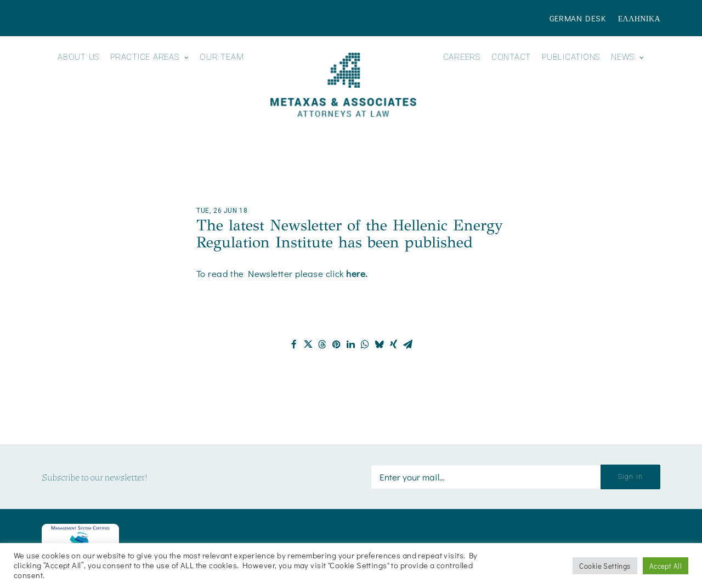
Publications (571, 57)
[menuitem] (580, 18)
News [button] (628, 57)
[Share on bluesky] (380, 344)
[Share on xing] (394, 344)
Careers (462, 57)
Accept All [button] (666, 566)
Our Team (222, 57)
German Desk (578, 18)
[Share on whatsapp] (365, 344)
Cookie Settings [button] (605, 566)
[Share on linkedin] (351, 344)
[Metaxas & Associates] (343, 85)
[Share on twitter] (308, 344)
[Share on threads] (322, 344)
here (356, 273)
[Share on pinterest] (337, 344)
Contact (511, 57)
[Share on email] (408, 344)
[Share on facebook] (294, 344)
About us (78, 57)
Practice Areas (149, 57)
